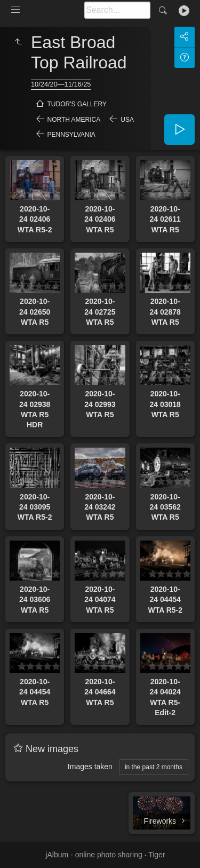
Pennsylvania (71, 135)
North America (74, 120)
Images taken (90, 767)
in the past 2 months (154, 767)
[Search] (117, 10)
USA (127, 120)
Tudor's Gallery (77, 104)
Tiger (157, 855)
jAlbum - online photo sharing (94, 855)
